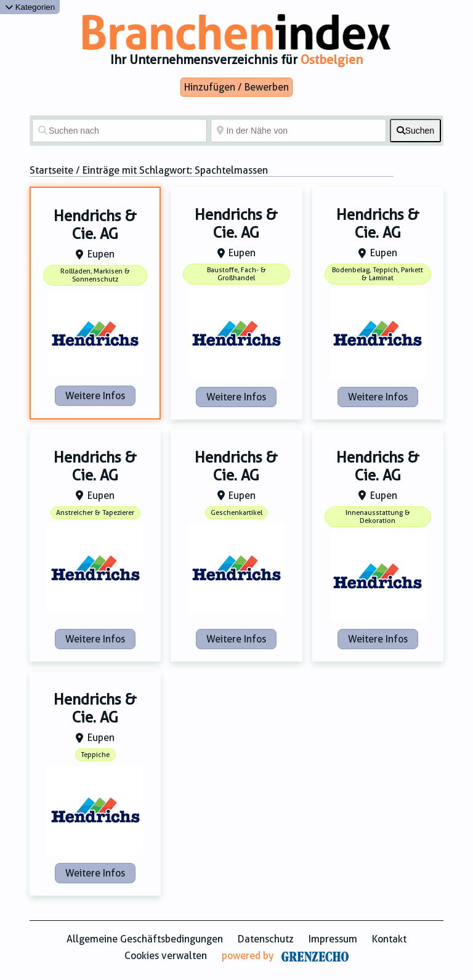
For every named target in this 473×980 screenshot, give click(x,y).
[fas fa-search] (415, 131)
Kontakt (389, 939)
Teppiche (95, 755)
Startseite (51, 170)
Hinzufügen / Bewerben (236, 87)
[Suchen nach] (119, 131)
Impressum (333, 939)
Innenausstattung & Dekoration (378, 517)
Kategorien (30, 7)
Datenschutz (266, 939)
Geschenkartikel (236, 513)
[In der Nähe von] (298, 131)
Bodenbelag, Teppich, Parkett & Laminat (378, 274)
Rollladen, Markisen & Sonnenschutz (95, 275)
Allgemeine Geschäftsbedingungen (145, 939)
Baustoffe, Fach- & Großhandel (236, 274)
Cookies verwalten (166, 956)
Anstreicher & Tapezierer (95, 513)
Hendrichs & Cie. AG (95, 225)
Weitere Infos (95, 396)
